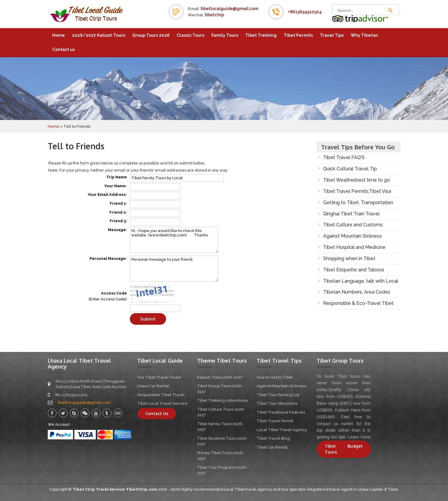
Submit (148, 319)
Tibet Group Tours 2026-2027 (220, 389)
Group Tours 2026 (151, 35)
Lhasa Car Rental (153, 386)
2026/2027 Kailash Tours (99, 35)
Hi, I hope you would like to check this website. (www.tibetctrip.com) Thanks (174, 240)
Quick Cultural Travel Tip (350, 169)
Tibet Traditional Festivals (281, 412)
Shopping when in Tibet (349, 258)
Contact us (63, 49)
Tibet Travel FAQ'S (344, 157)
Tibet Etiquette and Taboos (354, 270)
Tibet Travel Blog (273, 438)
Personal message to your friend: (174, 269)
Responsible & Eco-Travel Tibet (358, 303)
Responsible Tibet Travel (161, 395)
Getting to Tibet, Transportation (358, 203)
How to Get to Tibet (275, 377)
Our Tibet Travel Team (159, 377)
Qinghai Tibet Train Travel (351, 214)
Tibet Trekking (261, 35)
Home (59, 35)
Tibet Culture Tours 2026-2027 (221, 412)
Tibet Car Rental (272, 447)
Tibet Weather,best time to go (357, 180)
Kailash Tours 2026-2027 (220, 377)
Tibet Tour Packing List (278, 395)
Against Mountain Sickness (353, 236)
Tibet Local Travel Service (162, 403)
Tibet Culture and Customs (353, 225)
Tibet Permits (298, 35)
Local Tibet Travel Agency (282, 430)
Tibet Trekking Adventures (223, 400)
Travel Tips (332, 35)
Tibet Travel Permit (275, 421)
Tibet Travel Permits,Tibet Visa (357, 191)
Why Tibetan (364, 35)
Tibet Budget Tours (344, 449)
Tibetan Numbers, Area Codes (357, 292)
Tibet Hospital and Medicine (354, 247)
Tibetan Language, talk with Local (361, 281)
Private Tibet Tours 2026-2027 (221, 456)
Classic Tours (190, 35)
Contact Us (157, 413)
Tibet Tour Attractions (277, 403)
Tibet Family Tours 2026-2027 (220, 427)
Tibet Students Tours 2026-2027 (223, 441)
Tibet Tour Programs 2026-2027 (223, 470)
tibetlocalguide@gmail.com (229, 9)
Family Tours (225, 35)
